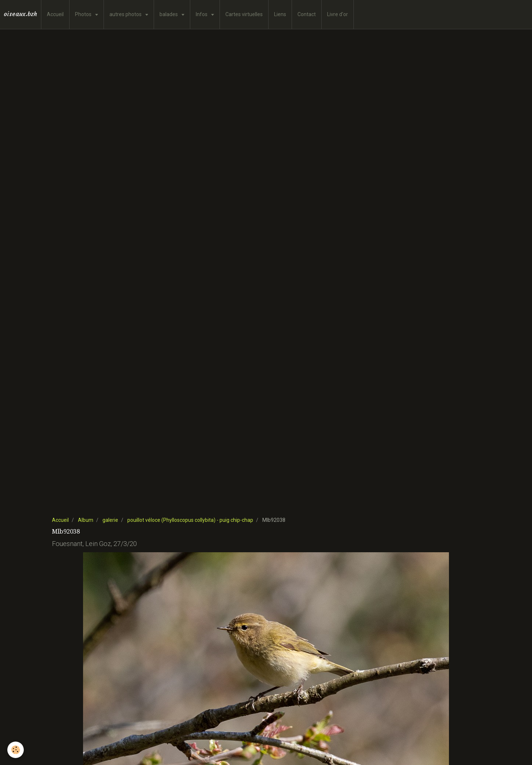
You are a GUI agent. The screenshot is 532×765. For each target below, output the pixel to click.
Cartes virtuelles (244, 14)
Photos (84, 14)
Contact (307, 14)
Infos (202, 14)
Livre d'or (338, 14)
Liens (280, 14)
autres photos (126, 14)
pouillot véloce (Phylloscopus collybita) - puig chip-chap (190, 520)
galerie (110, 520)
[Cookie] (16, 750)
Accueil (55, 14)
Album (86, 520)
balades (169, 14)
